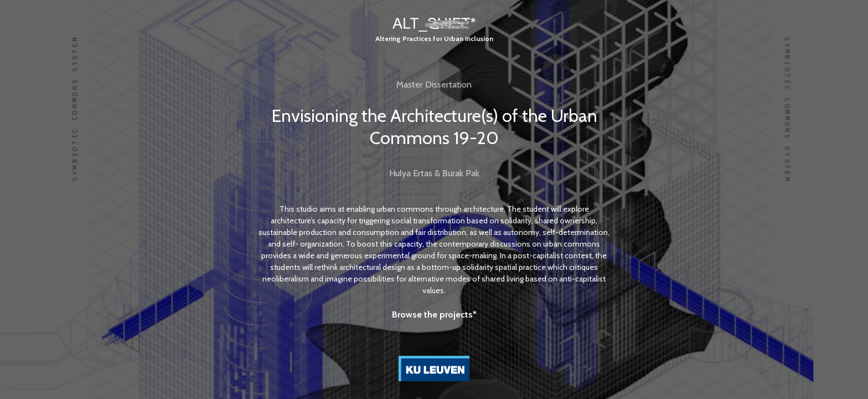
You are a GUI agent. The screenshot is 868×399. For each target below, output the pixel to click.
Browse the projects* (434, 314)
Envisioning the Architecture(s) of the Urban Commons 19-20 (434, 127)
